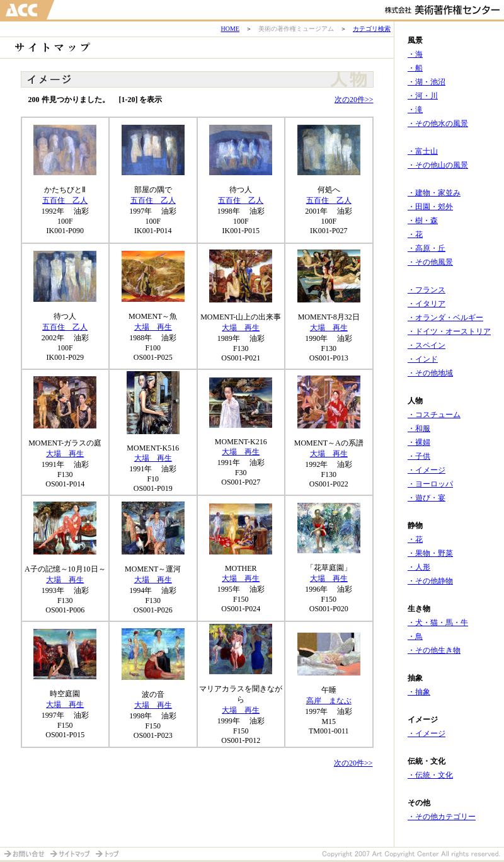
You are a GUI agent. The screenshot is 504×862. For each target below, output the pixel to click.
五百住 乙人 (65, 200)
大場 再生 (153, 327)
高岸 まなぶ (329, 701)
